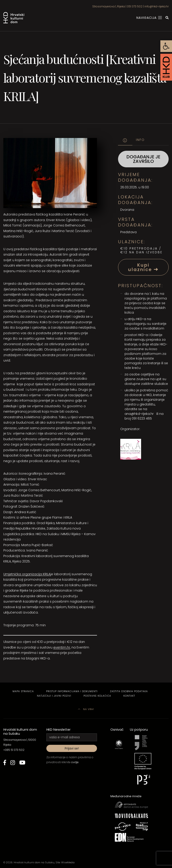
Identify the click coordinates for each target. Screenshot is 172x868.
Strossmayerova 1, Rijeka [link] (109, 6)
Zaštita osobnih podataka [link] (129, 691)
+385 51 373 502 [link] (14, 750)
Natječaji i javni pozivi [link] (54, 696)
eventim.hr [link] (62, 647)
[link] (166, 46)
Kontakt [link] (129, 696)
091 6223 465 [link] (142, 418)
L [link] (48, 574)
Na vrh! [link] (86, 709)
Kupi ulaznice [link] (143, 267)
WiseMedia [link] (68, 862)
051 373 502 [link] (135, 6)
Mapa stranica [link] (23, 691)
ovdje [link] (75, 762)
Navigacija (149, 18)
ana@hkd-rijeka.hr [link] (139, 414)
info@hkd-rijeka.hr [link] (157, 6)
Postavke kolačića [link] (97, 696)
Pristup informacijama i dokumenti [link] (72, 691)
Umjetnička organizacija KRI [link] (25, 574)
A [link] (49, 574)
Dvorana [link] (127, 210)
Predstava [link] (128, 232)
